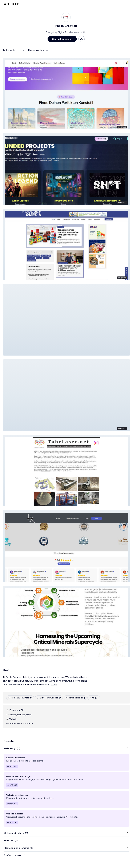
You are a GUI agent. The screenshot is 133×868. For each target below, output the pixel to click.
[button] (66, 94)
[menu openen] (128, 4)
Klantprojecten (9, 50)
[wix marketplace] (12, 4)
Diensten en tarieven (38, 50)
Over (22, 50)
